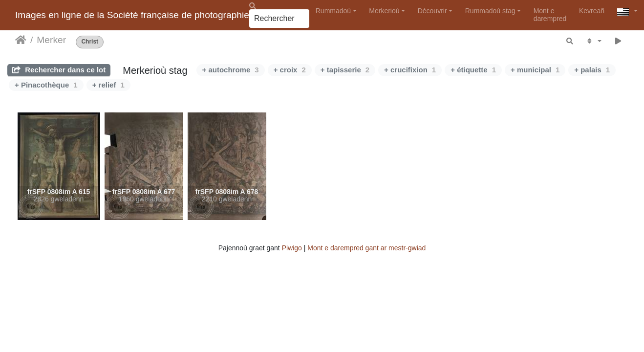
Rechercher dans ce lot (59, 70)
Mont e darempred (550, 14)
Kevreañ (592, 11)
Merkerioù (384, 11)
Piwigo (292, 248)
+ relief (108, 85)
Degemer (21, 40)
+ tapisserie (345, 70)
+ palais (592, 70)
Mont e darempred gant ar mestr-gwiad (366, 248)
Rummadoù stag (490, 11)
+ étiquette (473, 70)
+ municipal (535, 70)
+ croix (290, 70)
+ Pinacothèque (46, 85)
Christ (90, 42)
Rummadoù (333, 11)
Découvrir (432, 11)
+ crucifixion (410, 70)
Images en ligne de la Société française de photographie (132, 15)
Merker (51, 40)
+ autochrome (231, 70)
